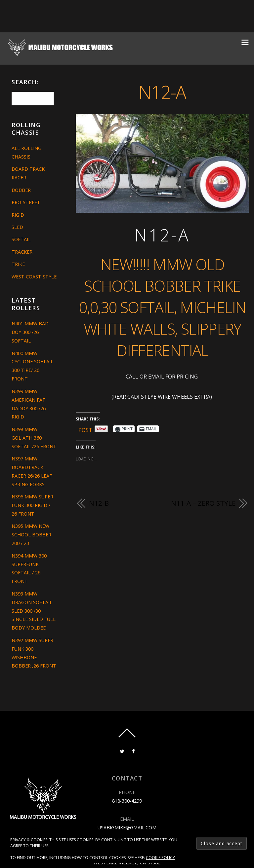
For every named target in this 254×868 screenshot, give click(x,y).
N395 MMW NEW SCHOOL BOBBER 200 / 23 (31, 535)
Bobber (21, 190)
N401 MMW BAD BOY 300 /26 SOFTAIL (30, 332)
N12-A (162, 92)
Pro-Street (26, 202)
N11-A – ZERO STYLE (203, 503)
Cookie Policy (160, 858)
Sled (17, 227)
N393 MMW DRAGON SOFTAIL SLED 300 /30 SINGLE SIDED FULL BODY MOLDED (34, 611)
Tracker (22, 252)
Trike (18, 264)
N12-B (99, 503)
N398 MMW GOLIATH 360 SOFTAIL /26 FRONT (34, 438)
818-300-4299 (127, 801)
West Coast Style (34, 277)
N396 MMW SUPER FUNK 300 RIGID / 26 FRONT (32, 505)
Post (85, 429)
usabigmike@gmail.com (127, 827)
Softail (21, 239)
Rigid (18, 215)
